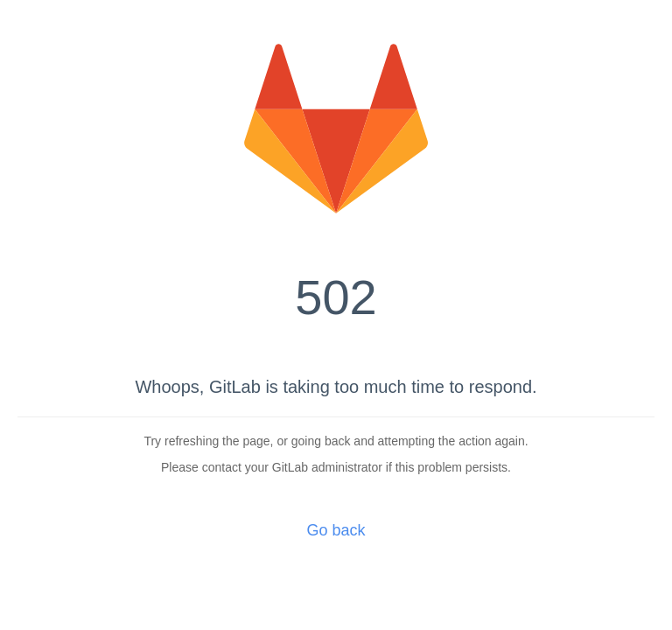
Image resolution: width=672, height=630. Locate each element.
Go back (336, 530)
